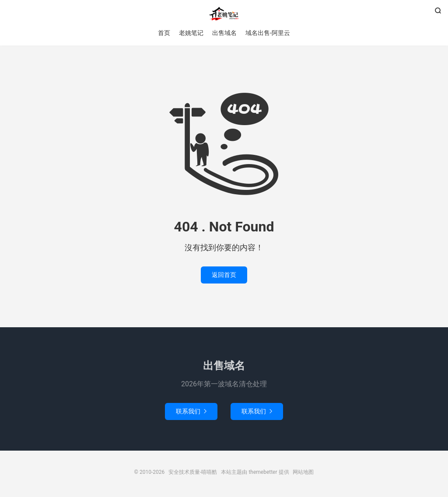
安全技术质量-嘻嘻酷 (224, 14)
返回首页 (224, 275)
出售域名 (224, 33)
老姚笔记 (191, 33)
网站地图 (303, 472)
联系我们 (191, 411)
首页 (164, 33)
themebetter (263, 472)
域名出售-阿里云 (268, 33)
